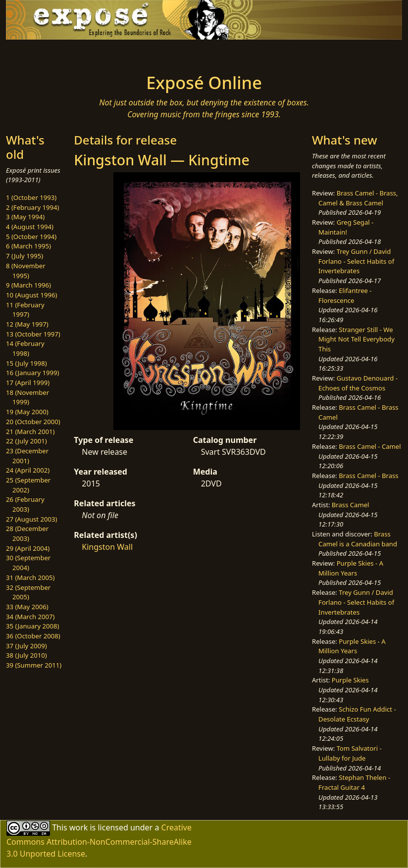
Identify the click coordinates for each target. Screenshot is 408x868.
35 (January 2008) (32, 626)
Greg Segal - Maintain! (346, 227)
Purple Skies (350, 680)
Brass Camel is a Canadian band (358, 539)
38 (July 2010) (26, 655)
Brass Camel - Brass (368, 476)
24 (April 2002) (28, 470)
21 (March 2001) (30, 432)
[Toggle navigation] (51, 53)
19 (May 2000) (27, 412)
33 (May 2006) (27, 607)
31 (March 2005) (30, 578)
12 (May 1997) (27, 324)
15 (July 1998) (26, 363)
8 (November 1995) (26, 271)
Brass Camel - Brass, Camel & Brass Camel (358, 198)
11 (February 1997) (25, 310)
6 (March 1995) (28, 246)
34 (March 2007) (30, 617)
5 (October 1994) (31, 237)
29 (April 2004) (28, 548)
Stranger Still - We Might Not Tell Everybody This (357, 339)
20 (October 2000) (33, 422)
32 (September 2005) (28, 592)
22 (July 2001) (26, 441)
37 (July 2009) (26, 646)
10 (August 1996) (31, 295)
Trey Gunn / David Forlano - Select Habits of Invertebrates (356, 261)
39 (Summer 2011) (34, 665)
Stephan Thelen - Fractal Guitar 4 (354, 782)
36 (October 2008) (33, 636)
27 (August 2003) (31, 519)
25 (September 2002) (28, 485)
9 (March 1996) (28, 285)
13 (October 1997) (33, 334)
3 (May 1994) (25, 217)
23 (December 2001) (27, 456)
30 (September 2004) (28, 563)
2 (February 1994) (32, 207)
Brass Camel (351, 505)
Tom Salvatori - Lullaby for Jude (350, 753)
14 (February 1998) (25, 348)
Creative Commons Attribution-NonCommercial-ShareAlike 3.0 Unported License (99, 841)
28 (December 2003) (27, 533)
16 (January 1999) (32, 373)
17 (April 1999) (28, 383)
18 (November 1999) (27, 397)
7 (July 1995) (25, 256)
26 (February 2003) (25, 504)
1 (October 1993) (31, 197)
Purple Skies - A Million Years (351, 568)
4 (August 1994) (30, 227)
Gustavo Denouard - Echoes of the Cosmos (358, 383)
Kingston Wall (107, 547)
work (78, 827)
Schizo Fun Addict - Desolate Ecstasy (357, 714)
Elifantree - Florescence (345, 295)
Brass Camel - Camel (370, 446)
